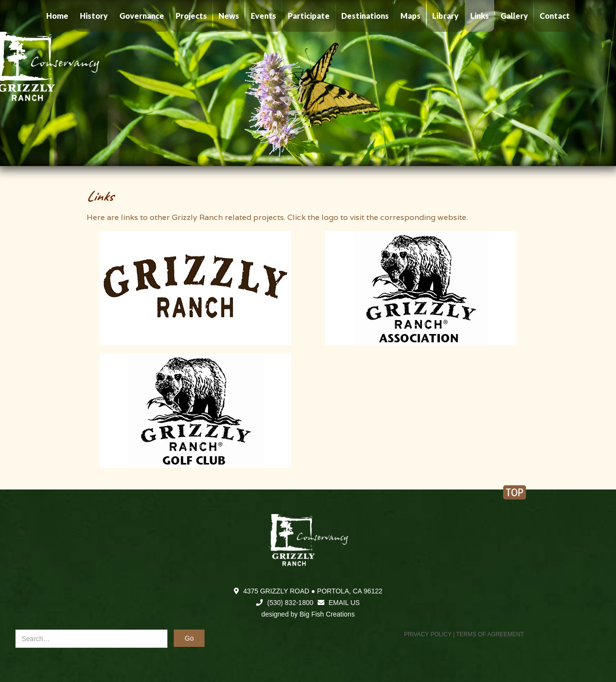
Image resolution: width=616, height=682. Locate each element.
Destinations (365, 16)
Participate (309, 16)
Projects (191, 16)
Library (445, 16)
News (229, 16)
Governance (142, 16)
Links (480, 16)
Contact (555, 16)
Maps (411, 16)
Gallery (514, 16)
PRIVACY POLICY (428, 634)
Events (263, 16)
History (94, 16)
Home (57, 16)
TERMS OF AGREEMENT (490, 634)
